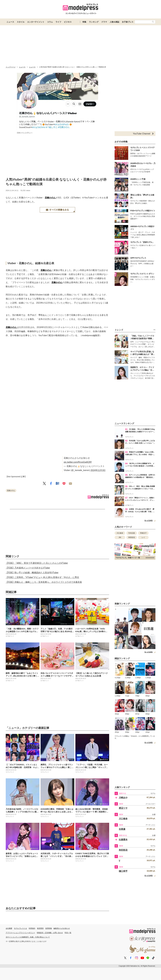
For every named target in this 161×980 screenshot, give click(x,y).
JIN (120, 537)
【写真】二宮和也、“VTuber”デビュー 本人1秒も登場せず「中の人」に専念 (42, 577)
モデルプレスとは (20, 928)
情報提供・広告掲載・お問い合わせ (50, 933)
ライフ (58, 22)
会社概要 (9, 928)
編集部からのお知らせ (62, 928)
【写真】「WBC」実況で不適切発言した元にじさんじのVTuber (37, 563)
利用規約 (32, 928)
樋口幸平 (123, 871)
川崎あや (123, 798)
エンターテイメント (36, 22)
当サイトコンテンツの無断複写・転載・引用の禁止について (28, 937)
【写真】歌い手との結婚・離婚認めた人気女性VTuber (32, 573)
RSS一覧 (68, 933)
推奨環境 (40, 928)
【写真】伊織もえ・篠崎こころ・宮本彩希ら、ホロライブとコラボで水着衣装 (44, 582)
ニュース (10, 22)
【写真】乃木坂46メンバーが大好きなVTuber (28, 568)
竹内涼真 (132, 533)
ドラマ (104, 22)
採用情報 (49, 928)
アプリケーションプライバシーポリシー (20, 933)
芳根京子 (143, 533)
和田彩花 (132, 537)
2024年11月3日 (98, 470)
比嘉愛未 (123, 840)
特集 (84, 22)
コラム (50, 22)
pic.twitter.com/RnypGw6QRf (78, 462)
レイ (143, 537)
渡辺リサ (123, 808)
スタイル (21, 22)
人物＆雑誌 (114, 22)
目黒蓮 (122, 829)
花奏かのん (50, 198)
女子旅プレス (128, 22)
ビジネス (68, 22)
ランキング (94, 22)
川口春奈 (120, 533)
